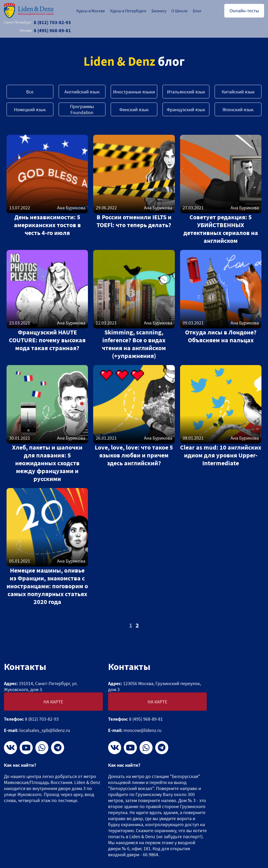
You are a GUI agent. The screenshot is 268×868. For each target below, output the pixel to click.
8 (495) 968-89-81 (45, 30)
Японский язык (238, 110)
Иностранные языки (134, 92)
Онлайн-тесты (244, 11)
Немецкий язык (30, 110)
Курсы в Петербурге (128, 11)
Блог (197, 11)
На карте (53, 702)
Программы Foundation (82, 109)
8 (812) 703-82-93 (37, 22)
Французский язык (186, 110)
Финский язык (134, 110)
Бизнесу (159, 11)
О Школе (180, 11)
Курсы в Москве (91, 11)
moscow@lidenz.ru (143, 730)
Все (30, 92)
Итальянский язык (186, 92)
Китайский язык (238, 92)
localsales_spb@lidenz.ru (45, 730)
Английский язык (82, 92)
